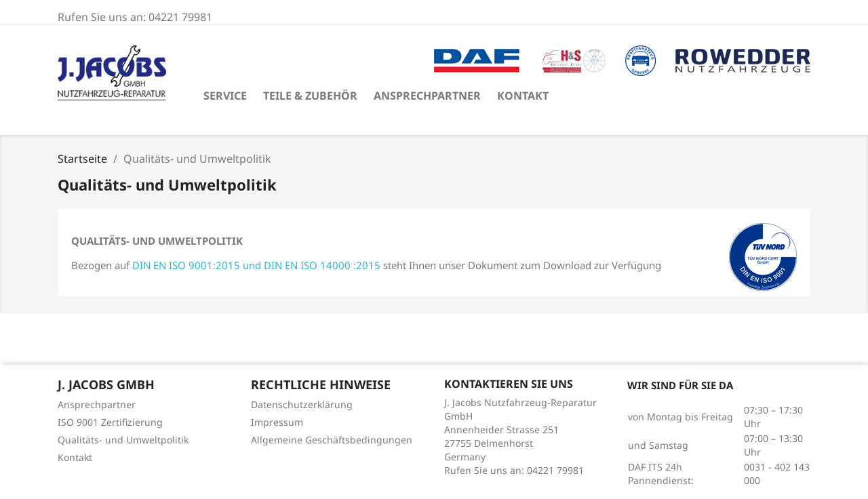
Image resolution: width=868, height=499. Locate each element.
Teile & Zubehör (310, 96)
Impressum (277, 422)
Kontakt (523, 96)
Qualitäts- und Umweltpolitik (123, 440)
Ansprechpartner (427, 96)
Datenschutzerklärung (302, 404)
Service (225, 96)
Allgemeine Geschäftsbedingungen (332, 440)
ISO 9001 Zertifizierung (110, 422)
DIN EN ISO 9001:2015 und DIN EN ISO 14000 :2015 (256, 265)
